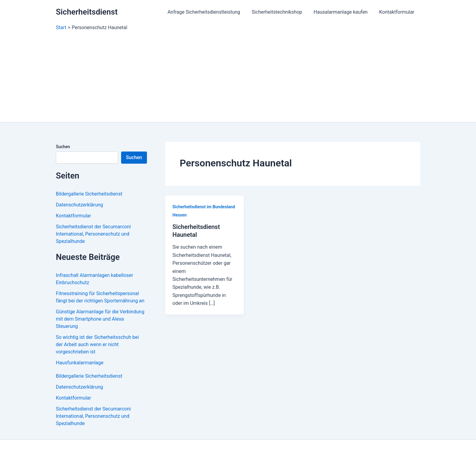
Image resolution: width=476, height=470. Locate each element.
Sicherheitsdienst (87, 12)
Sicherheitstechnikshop (281, 12)
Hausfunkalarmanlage (80, 363)
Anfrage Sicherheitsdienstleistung (210, 12)
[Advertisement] (238, 77)
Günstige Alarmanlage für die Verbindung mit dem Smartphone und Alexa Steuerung (100, 319)
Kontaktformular (398, 12)
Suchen (63, 147)
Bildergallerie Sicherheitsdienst (89, 194)
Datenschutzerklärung (80, 205)
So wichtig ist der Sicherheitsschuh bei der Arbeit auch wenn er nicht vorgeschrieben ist (97, 344)
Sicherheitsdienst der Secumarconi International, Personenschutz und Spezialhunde (93, 234)
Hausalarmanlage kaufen (343, 12)
